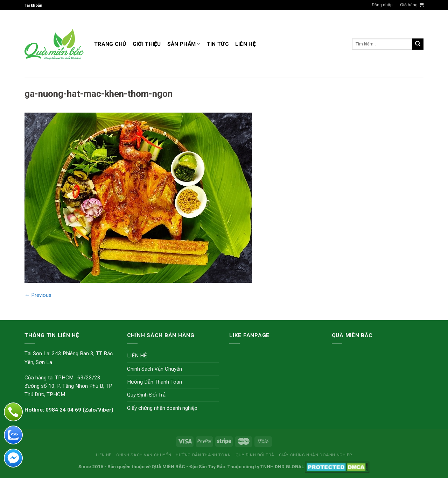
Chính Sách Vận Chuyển (155, 369)
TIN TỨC (218, 44)
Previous (38, 295)
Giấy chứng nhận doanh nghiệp (162, 408)
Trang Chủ (110, 44)
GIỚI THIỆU (147, 44)
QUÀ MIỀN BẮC (168, 466)
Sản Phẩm (184, 44)
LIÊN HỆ (246, 44)
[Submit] (418, 44)
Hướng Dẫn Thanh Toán (155, 382)
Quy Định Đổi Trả (146, 395)
